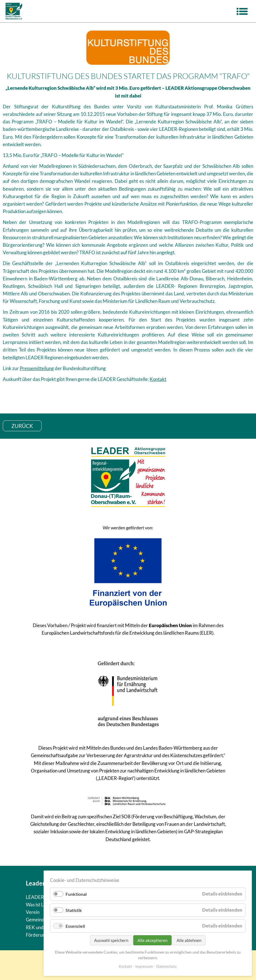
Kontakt (158, 379)
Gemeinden (38, 920)
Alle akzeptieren (152, 940)
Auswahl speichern (111, 940)
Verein (33, 912)
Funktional (76, 894)
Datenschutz (166, 966)
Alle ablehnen (189, 940)
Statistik (74, 910)
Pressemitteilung (37, 368)
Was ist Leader (41, 905)
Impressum (144, 966)
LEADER (35, 897)
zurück (22, 426)
